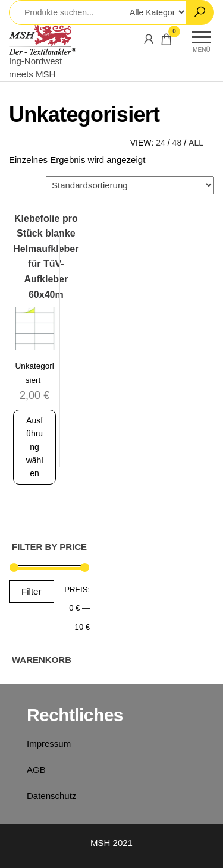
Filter (32, 591)
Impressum (49, 743)
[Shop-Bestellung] (130, 185)
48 (177, 143)
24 (161, 143)
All (196, 143)
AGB (36, 770)
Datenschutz (51, 796)
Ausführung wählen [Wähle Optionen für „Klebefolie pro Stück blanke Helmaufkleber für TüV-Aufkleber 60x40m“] (35, 447)
